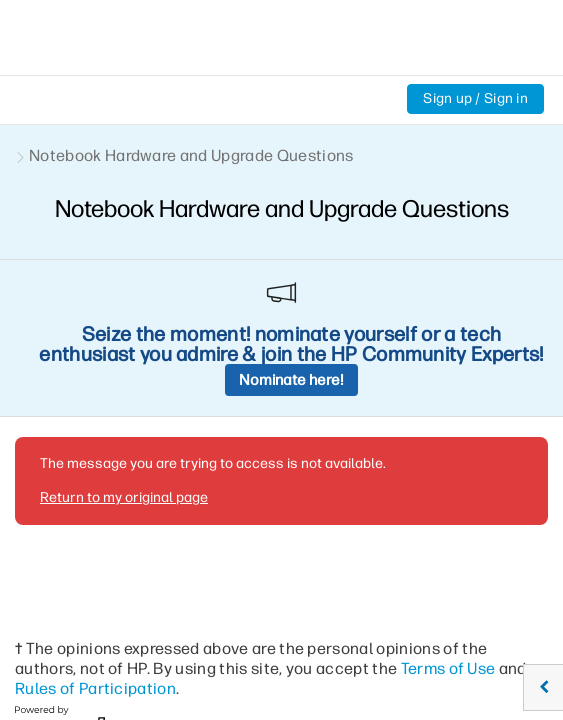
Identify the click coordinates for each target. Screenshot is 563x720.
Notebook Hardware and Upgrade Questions (191, 155)
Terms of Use (448, 510)
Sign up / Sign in (475, 98)
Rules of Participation (95, 530)
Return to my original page (124, 339)
